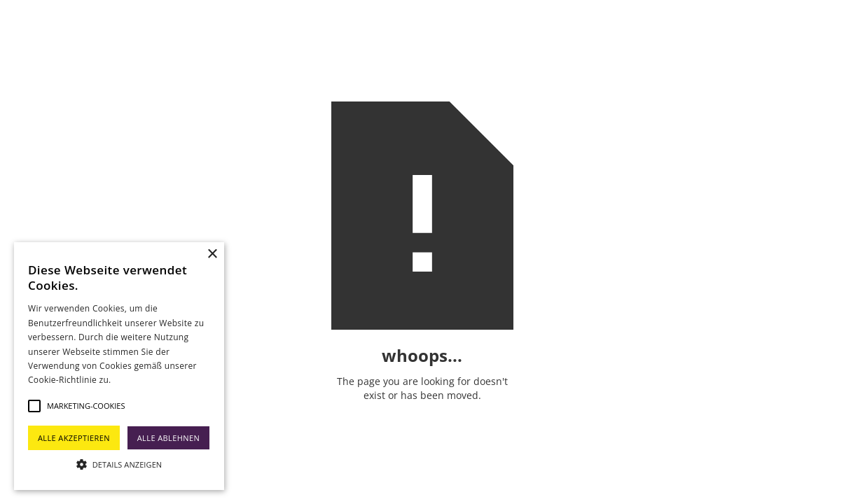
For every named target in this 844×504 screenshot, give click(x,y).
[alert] (119, 366)
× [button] (212, 254)
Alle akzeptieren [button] (74, 438)
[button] (86, 406)
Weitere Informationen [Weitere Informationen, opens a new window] (157, 380)
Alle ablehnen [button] (168, 438)
